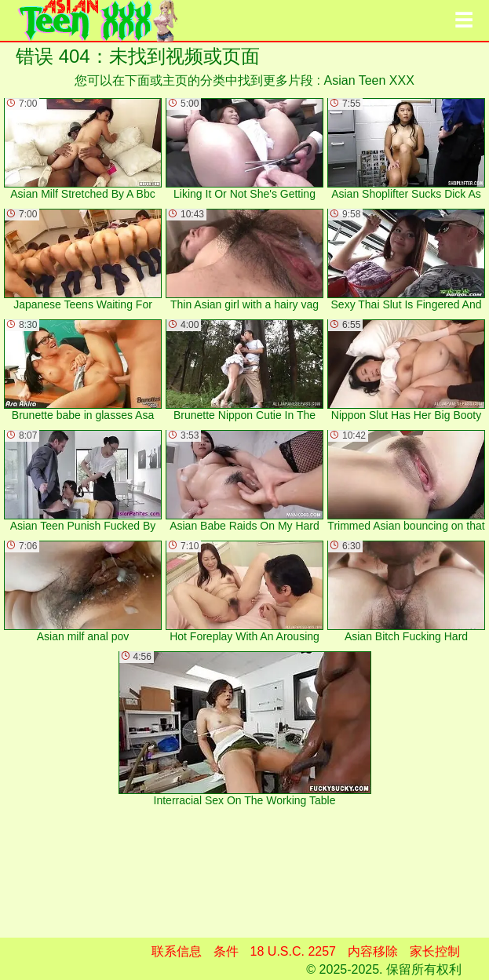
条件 (226, 951)
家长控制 (435, 951)
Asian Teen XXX (369, 80)
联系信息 (177, 951)
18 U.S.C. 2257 (293, 951)
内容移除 (373, 951)
